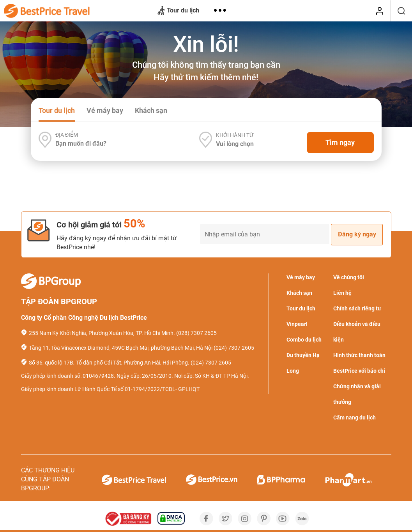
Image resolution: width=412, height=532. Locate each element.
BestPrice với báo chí (359, 371)
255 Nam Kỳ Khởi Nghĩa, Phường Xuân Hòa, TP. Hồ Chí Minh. (102, 333)
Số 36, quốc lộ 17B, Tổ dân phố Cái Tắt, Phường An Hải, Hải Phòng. (109, 363)
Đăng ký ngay (357, 234)
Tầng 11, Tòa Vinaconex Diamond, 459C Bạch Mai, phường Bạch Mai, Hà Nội (121, 348)
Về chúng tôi (349, 277)
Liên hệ (342, 293)
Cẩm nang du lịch (355, 417)
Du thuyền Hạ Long (303, 363)
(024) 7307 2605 (234, 348)
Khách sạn (151, 110)
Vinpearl (297, 324)
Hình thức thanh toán (359, 355)
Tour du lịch (178, 11)
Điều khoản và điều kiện (357, 332)
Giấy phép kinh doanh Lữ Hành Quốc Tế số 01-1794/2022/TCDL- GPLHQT (110, 389)
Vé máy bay (105, 110)
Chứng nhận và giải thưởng (357, 394)
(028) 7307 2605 (196, 333)
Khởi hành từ (235, 135)
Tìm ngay (340, 142)
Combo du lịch (304, 340)
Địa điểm (67, 135)
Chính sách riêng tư (357, 308)
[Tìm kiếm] (401, 11)
